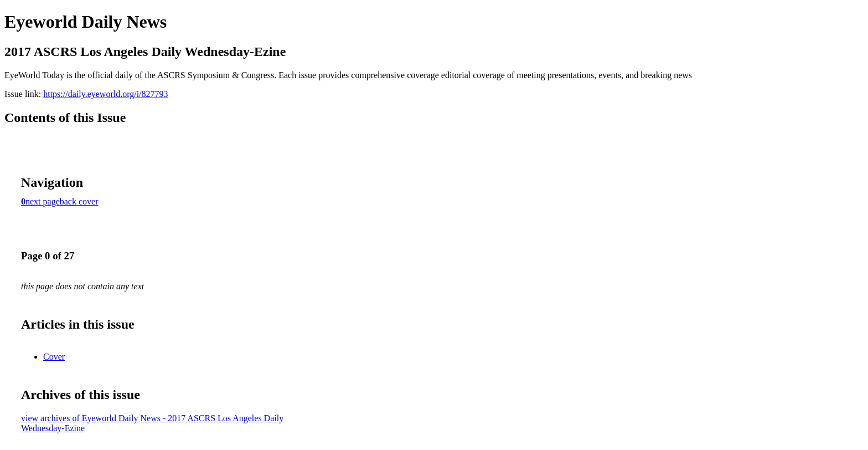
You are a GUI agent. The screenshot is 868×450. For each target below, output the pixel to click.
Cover (54, 357)
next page (43, 201)
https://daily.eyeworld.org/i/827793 (105, 94)
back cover (79, 201)
